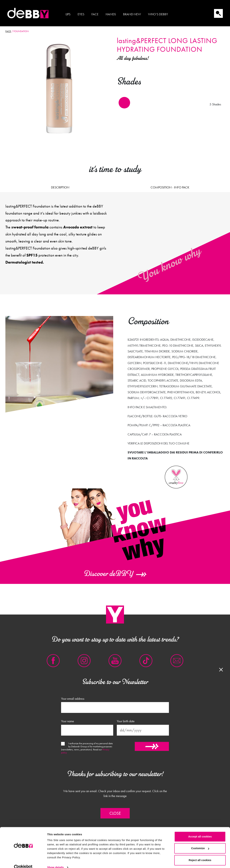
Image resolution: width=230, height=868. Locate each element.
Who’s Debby (158, 14)
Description (60, 187)
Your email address (73, 699)
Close (115, 813)
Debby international (28, 13)
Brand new (132, 14)
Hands (111, 14)
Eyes (81, 14)
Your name (68, 721)
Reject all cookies (200, 854)
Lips (68, 14)
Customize (200, 842)
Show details (55, 861)
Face (95, 14)
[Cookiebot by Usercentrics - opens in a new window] (23, 861)
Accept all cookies (200, 830)
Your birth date (126, 721)
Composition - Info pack (170, 187)
